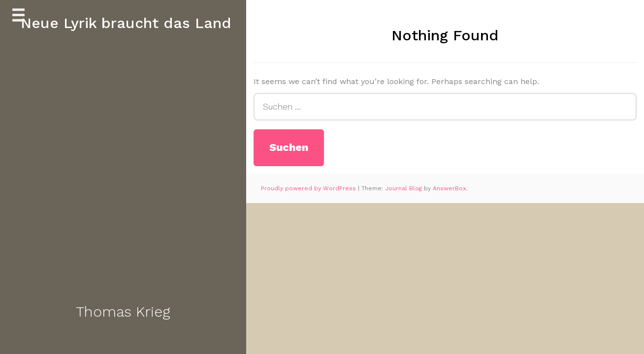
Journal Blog (404, 188)
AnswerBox (449, 188)
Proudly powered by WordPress (309, 188)
